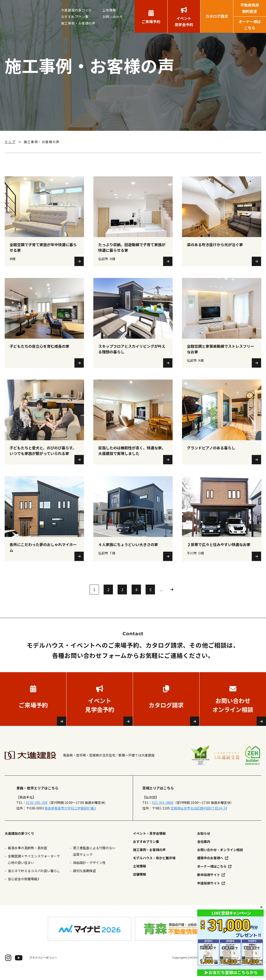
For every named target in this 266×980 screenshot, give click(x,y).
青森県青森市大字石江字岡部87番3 (70, 815)
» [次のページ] (172, 597)
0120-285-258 (37, 810)
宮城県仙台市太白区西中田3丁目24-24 (199, 815)
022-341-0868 (163, 810)
